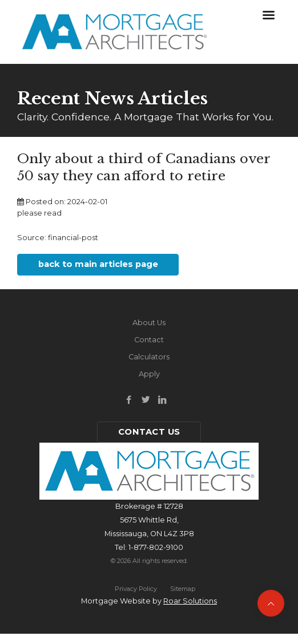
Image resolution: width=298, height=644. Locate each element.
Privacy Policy (136, 589)
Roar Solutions (190, 601)
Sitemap (183, 589)
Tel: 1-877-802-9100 (149, 547)
